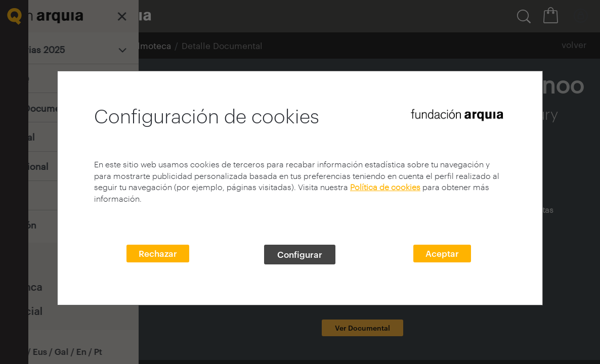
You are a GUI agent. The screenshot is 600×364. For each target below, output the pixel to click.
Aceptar (442, 253)
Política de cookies (385, 187)
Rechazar (158, 253)
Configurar (300, 254)
